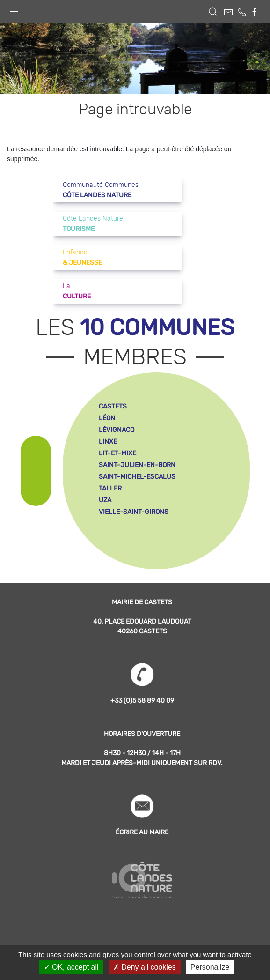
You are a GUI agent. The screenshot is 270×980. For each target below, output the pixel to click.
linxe (108, 442)
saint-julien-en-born (137, 465)
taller (110, 488)
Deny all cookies (145, 967)
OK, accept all (71, 967)
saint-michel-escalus (137, 477)
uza (105, 500)
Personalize (210, 967)
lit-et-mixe (117, 453)
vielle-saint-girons (134, 512)
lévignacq (117, 430)
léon (107, 418)
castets (113, 406)
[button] (14, 9)
